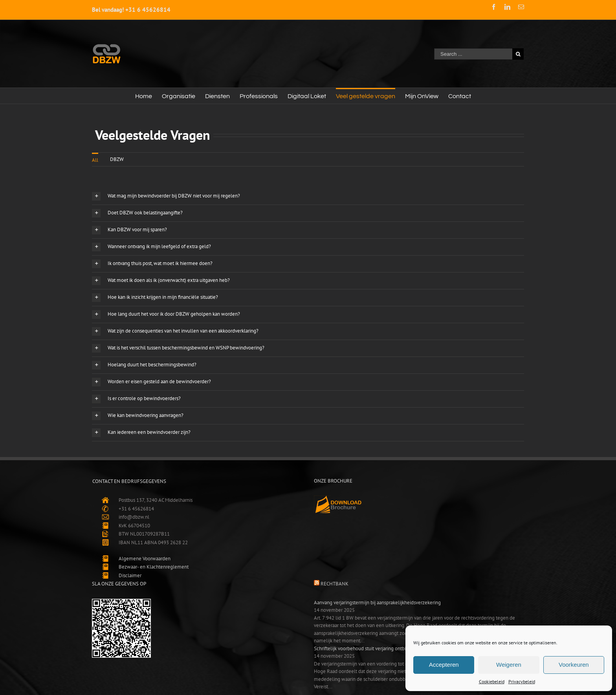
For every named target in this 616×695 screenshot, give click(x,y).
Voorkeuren (574, 665)
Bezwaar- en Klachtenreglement (154, 567)
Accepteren (444, 665)
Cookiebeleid (492, 681)
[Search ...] (473, 54)
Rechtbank (335, 584)
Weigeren (509, 665)
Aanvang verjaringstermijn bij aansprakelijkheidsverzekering (377, 603)
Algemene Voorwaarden (145, 559)
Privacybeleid (522, 681)
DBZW (117, 159)
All (95, 160)
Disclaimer (130, 575)
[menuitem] (144, 96)
